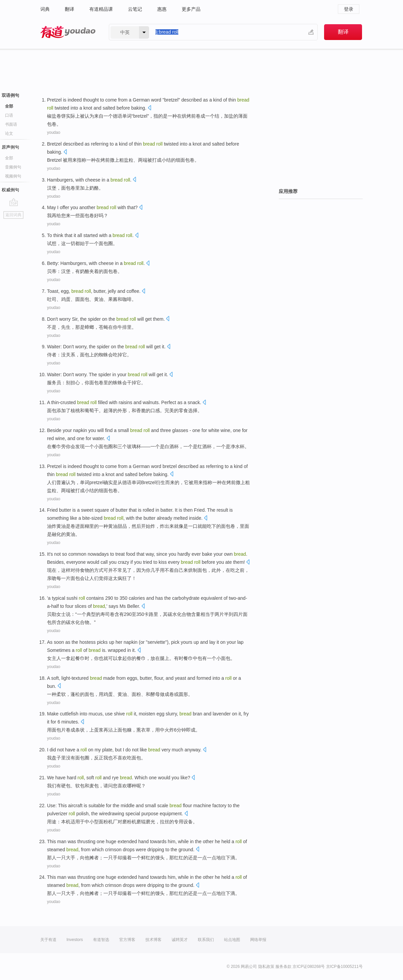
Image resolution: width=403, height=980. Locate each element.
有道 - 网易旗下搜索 (68, 32)
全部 (9, 106)
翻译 (70, 9)
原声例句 (10, 147)
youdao (54, 132)
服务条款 (283, 967)
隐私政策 (266, 967)
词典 (45, 9)
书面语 (11, 124)
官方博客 (127, 940)
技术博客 (153, 940)
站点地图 (232, 940)
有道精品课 (101, 9)
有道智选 (101, 940)
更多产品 (191, 9)
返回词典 (13, 215)
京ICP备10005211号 (344, 967)
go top (14, 202)
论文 (9, 133)
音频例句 (13, 167)
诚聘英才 (180, 940)
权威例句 (10, 190)
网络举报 (258, 940)
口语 (9, 115)
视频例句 (13, 176)
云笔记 (135, 9)
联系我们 (206, 940)
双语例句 (10, 95)
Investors (75, 940)
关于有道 (48, 940)
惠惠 (162, 9)
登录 (349, 9)
